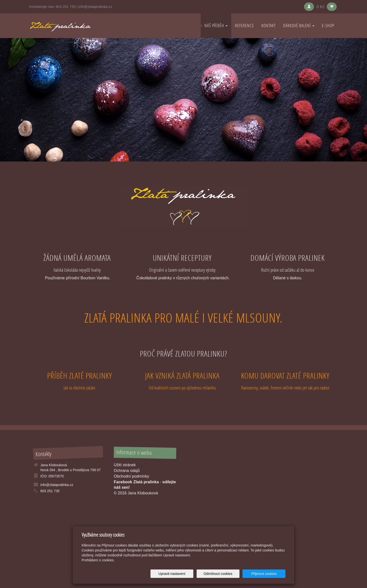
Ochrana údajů (127, 471)
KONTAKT (269, 26)
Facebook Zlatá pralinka (136, 482)
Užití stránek (125, 465)
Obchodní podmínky (131, 476)
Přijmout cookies (267, 574)
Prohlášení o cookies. (98, 560)
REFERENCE (244, 26)
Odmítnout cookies (226, 574)
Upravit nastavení (185, 574)
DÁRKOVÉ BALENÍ (299, 26)
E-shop (328, 26)
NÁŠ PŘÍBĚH (216, 26)
